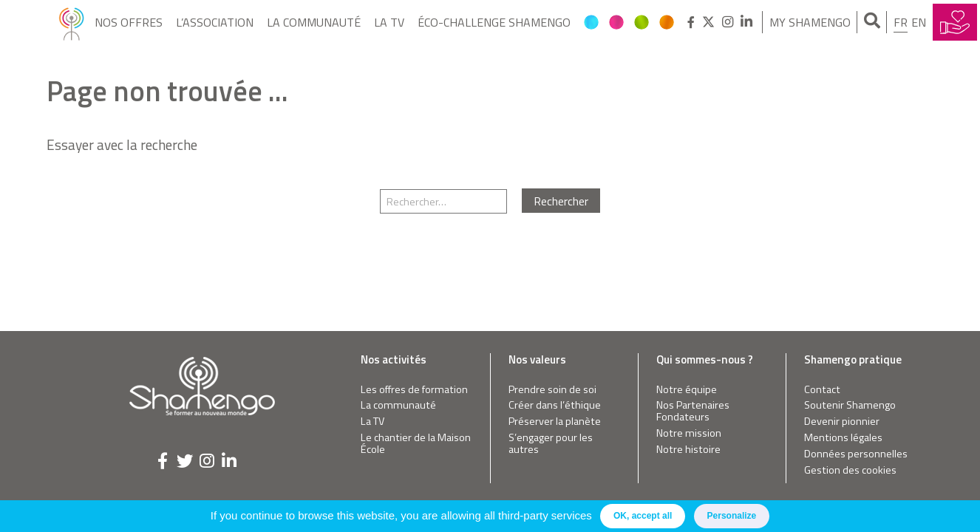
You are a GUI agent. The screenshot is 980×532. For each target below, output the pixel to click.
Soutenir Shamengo (850, 405)
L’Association (215, 22)
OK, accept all (643, 516)
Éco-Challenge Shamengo (494, 22)
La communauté (314, 22)
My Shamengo (810, 22)
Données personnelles (856, 454)
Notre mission (689, 433)
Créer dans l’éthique (555, 405)
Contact (822, 390)
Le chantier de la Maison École (416, 444)
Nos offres (129, 22)
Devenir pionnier (842, 422)
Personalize (732, 516)
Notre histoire (688, 450)
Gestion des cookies (850, 470)
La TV (389, 22)
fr (901, 22)
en (919, 22)
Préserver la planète (555, 422)
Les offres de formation (414, 390)
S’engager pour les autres (551, 444)
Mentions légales (843, 438)
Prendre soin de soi (552, 390)
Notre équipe (687, 390)
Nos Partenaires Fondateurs (693, 411)
